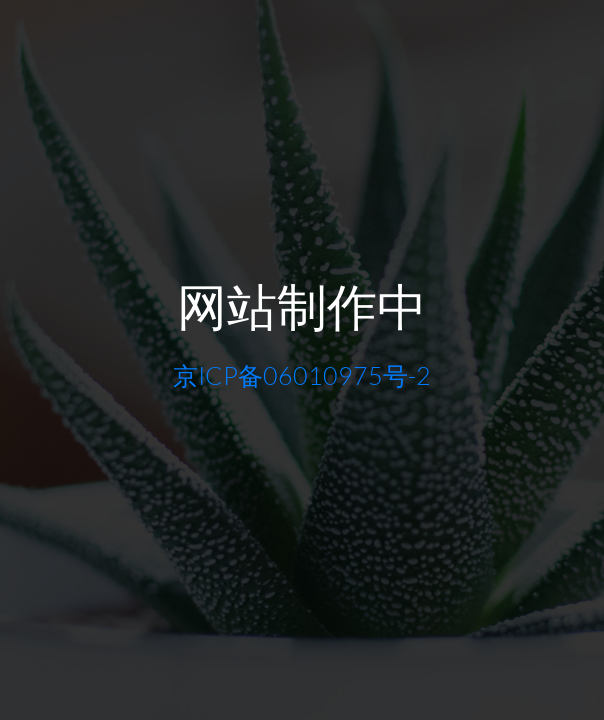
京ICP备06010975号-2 (302, 375)
